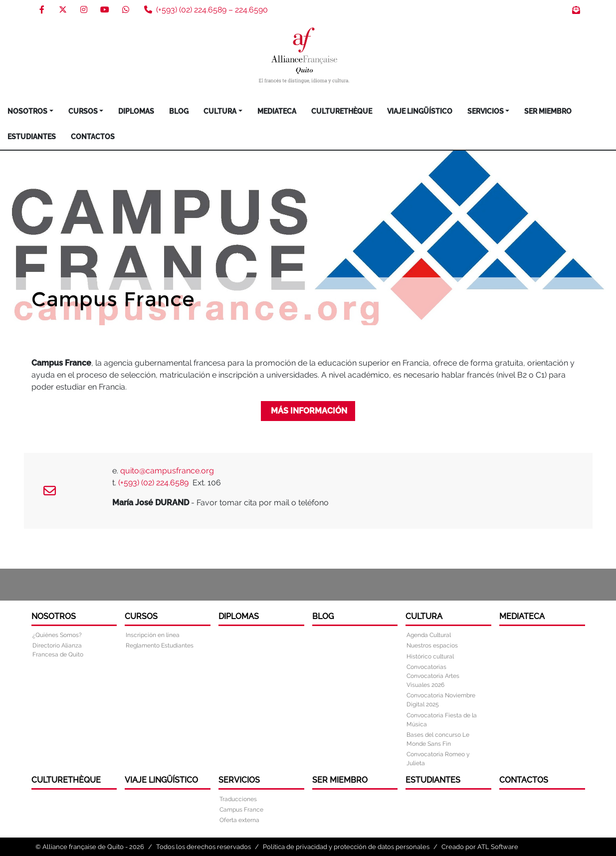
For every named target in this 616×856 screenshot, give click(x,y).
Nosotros (27, 111)
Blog (179, 111)
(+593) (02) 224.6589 (154, 483)
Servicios (486, 111)
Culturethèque (342, 111)
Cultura (220, 111)
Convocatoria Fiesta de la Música (442, 720)
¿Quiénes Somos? (57, 635)
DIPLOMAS (136, 111)
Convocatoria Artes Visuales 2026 (433, 680)
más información (308, 411)
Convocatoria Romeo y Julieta (438, 759)
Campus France (241, 810)
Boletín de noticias (576, 10)
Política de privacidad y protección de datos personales (346, 847)
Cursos (83, 111)
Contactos (93, 137)
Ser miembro (548, 111)
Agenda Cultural (429, 635)
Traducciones (238, 799)
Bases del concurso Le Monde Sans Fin (438, 739)
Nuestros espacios (432, 645)
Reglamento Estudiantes (160, 645)
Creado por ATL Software (480, 847)
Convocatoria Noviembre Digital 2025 (441, 700)
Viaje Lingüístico (420, 111)
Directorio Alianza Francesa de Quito (58, 650)
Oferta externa (239, 820)
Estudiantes (32, 137)
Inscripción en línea (153, 635)
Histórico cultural (430, 656)
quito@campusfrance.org (167, 471)
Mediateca (277, 111)
